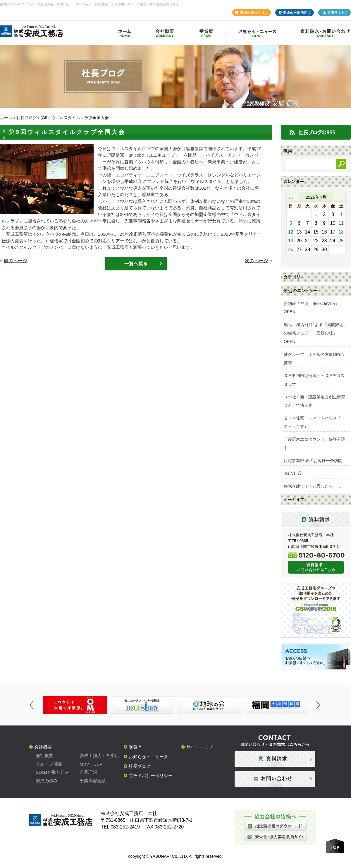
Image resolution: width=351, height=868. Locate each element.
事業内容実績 (93, 781)
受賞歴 (135, 747)
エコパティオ (129, 175)
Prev (32, 705)
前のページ (16, 261)
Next (318, 705)
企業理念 (88, 772)
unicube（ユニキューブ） (154, 155)
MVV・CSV (91, 764)
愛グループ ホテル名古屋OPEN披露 (314, 359)
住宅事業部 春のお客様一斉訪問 (313, 461)
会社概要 (43, 747)
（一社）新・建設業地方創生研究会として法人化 (314, 401)
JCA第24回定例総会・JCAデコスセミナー (314, 380)
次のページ (257, 261)
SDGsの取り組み (53, 772)
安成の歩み (47, 781)
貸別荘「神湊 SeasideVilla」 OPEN (313, 308)
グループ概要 (49, 764)
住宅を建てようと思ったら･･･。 (313, 486)
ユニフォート (159, 175)
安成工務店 (17, 234)
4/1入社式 (293, 473)
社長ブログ (27, 118)
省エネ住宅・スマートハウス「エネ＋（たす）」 (314, 422)
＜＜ (291, 198)
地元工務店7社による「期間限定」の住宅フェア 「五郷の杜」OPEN (316, 333)
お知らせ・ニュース (148, 757)
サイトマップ (199, 747)
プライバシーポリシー (151, 776)
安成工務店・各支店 (99, 755)
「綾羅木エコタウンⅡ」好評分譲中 (314, 444)
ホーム (6, 118)
